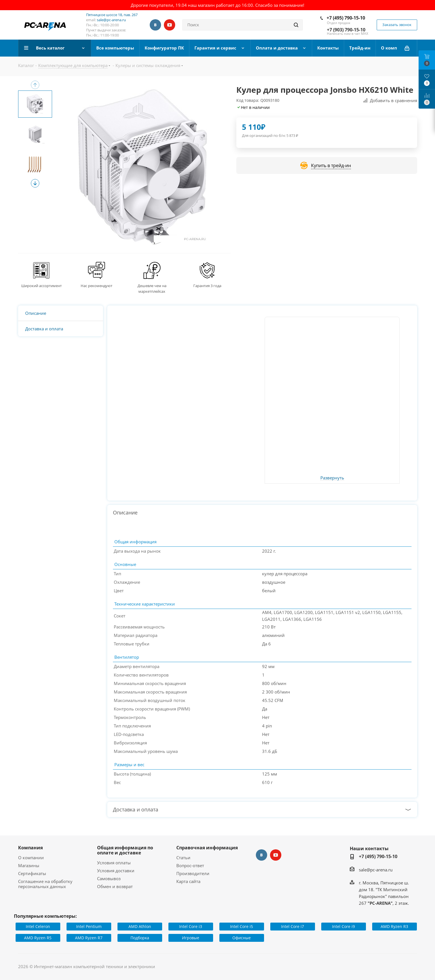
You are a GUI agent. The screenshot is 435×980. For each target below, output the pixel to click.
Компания (30, 848)
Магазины (29, 865)
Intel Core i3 (191, 926)
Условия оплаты (114, 863)
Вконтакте (155, 25)
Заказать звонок (397, 25)
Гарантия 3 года (207, 286)
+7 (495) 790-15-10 (346, 18)
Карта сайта (188, 881)
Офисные (242, 938)
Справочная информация (207, 848)
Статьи (183, 858)
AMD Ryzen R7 (89, 938)
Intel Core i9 (343, 926)
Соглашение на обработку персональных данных (45, 884)
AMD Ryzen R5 (38, 938)
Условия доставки (116, 871)
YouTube (170, 25)
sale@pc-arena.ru (111, 20)
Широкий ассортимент (41, 286)
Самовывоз (109, 878)
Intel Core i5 (242, 926)
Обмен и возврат (115, 886)
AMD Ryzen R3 (394, 926)
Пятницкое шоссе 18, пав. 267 (112, 15)
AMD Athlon (140, 926)
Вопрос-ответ (190, 865)
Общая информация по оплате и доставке (125, 850)
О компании (31, 858)
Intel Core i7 (292, 926)
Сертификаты (32, 873)
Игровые (191, 938)
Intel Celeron (38, 926)
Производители (193, 873)
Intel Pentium (89, 926)
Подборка (140, 938)
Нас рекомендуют (97, 286)
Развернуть (332, 478)
